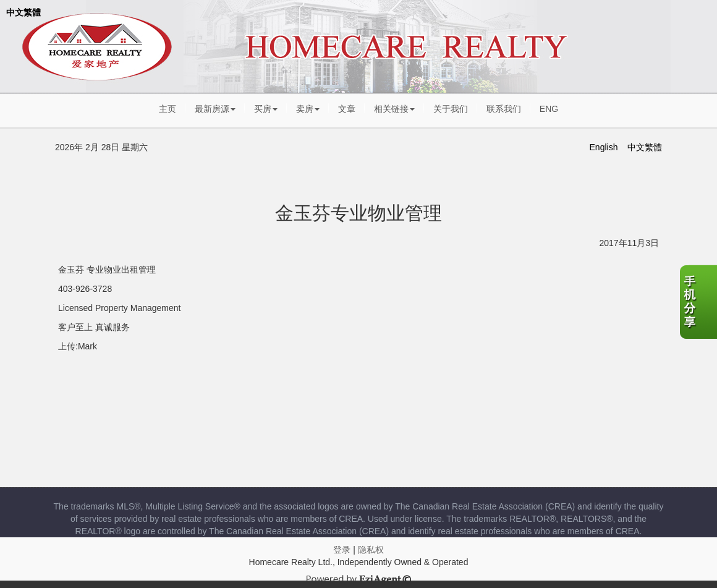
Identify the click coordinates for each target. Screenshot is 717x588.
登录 (342, 550)
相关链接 (394, 109)
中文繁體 (23, 12)
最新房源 (215, 109)
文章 (347, 109)
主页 (168, 109)
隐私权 (371, 550)
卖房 (308, 109)
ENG (549, 109)
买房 (266, 109)
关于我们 (451, 109)
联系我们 (504, 109)
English (604, 147)
